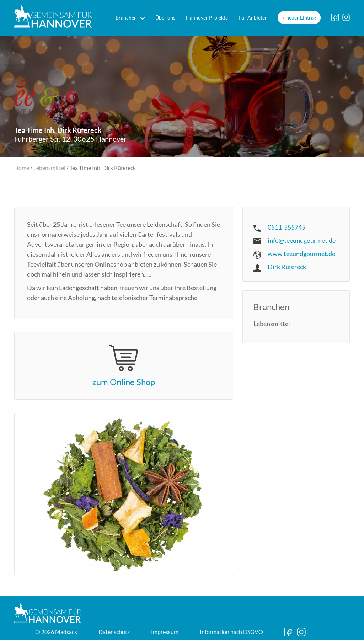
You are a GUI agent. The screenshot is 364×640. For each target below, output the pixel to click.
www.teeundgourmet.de (301, 254)
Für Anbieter (253, 18)
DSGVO (231, 632)
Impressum (165, 632)
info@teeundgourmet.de (302, 240)
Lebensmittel (49, 168)
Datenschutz (114, 632)
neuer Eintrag (301, 18)
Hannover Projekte (207, 18)
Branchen (126, 18)
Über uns (165, 18)
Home (22, 168)
